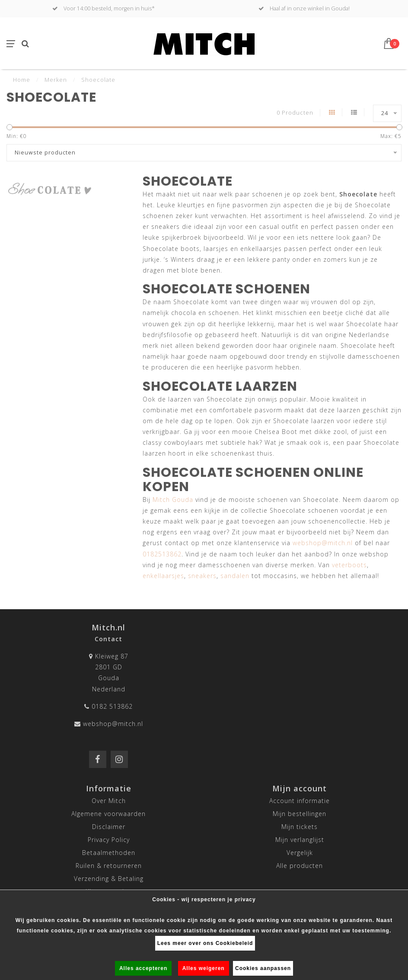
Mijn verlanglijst (300, 840)
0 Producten (295, 113)
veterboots (349, 565)
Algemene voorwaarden (108, 814)
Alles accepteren (143, 968)
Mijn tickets (300, 827)
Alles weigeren (204, 968)
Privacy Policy (109, 840)
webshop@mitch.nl (323, 543)
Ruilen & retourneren (109, 866)
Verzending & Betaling (109, 879)
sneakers (202, 576)
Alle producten (300, 866)
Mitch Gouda (173, 500)
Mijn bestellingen (300, 814)
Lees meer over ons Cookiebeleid (205, 943)
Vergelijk (300, 853)
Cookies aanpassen (263, 968)
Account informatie (300, 801)
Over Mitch (109, 801)
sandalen (235, 576)
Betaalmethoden (109, 853)
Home (22, 80)
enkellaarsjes (163, 576)
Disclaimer (109, 827)
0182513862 (162, 554)
